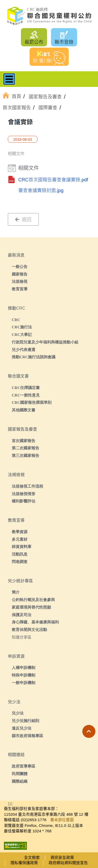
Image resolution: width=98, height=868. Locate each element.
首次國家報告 (24, 441)
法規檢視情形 (24, 494)
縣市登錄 (64, 42)
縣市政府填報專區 (27, 736)
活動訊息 (20, 554)
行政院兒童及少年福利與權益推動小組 (45, 342)
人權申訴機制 (24, 668)
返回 (23, 220)
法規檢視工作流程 (27, 486)
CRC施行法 (22, 327)
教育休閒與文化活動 (29, 630)
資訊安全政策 (62, 857)
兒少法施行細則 (25, 721)
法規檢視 (20, 281)
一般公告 (20, 267)
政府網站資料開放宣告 (68, 863)
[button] (89, 731)
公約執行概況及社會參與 (33, 600)
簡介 (16, 592)
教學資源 (20, 532)
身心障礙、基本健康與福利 (35, 622)
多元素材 (20, 539)
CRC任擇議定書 (26, 388)
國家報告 (20, 274)
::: (17, 122)
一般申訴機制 (24, 683)
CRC (16, 320)
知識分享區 (22, 637)
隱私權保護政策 (24, 863)
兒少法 (18, 713)
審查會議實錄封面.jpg (41, 190)
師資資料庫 (22, 547)
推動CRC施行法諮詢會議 (34, 357)
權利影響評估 (24, 501)
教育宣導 (20, 289)
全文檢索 (32, 857)
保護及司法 (22, 615)
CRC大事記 (22, 334)
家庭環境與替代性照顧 (31, 607)
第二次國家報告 (25, 448)
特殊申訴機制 (24, 675)
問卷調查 (20, 562)
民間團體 (20, 774)
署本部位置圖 (62, 820)
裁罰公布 (34, 42)
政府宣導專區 (24, 766)
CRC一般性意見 (26, 395)
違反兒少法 (22, 728)
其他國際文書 (24, 410)
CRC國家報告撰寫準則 (32, 402)
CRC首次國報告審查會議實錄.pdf (53, 180)
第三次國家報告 (25, 455)
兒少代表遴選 (24, 350)
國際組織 (20, 781)
